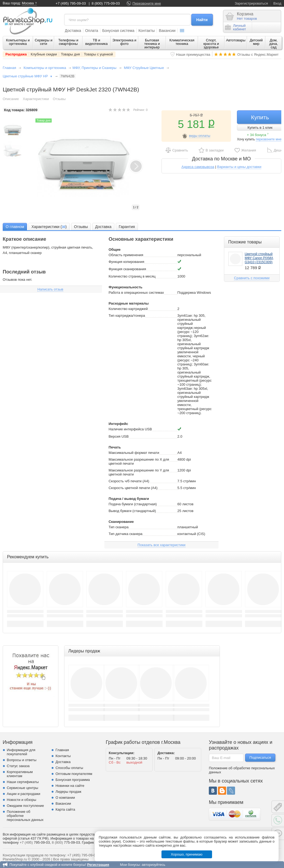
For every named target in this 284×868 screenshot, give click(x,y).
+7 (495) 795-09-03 (71, 3)
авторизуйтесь (153, 865)
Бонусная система (118, 31)
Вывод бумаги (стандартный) (132, 511)
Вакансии (167, 31)
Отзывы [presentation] (81, 227)
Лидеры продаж (68, 792)
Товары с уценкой (98, 54)
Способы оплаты (69, 768)
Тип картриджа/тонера (127, 316)
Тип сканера (118, 527)
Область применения (126, 255)
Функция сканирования (127, 269)
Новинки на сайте (70, 786)
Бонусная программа (73, 780)
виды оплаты (200, 136)
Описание (11, 99)
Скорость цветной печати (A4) (133, 488)
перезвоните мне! (269, 139)
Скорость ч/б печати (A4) (129, 481)
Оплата (92, 31)
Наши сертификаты (23, 782)
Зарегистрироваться (251, 3)
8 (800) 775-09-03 (106, 3)
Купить (260, 117)
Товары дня (70, 54)
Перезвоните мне (147, 3)
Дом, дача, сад (274, 44)
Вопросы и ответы (22, 760)
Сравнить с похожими (252, 278)
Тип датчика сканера (125, 534)
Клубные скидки (44, 54)
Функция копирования (126, 262)
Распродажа (16, 54)
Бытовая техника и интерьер (152, 44)
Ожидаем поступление (25, 806)
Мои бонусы (130, 865)
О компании (65, 798)
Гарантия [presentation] (127, 227)
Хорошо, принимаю (187, 854)
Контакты (147, 31)
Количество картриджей (128, 309)
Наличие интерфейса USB (130, 429)
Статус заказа (18, 766)
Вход (277, 3)
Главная (9, 68)
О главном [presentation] (15, 227)
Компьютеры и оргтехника (18, 42)
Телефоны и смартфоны (68, 42)
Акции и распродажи (24, 794)
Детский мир (256, 42)
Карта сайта (65, 809)
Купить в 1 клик (260, 128)
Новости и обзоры (22, 800)
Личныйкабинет (236, 27)
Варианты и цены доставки (239, 167)
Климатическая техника (182, 42)
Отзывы (59, 99)
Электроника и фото (125, 42)
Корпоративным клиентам (20, 774)
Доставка (73, 31)
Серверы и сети (43, 42)
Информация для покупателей (21, 752)
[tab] (15, 227)
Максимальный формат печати (134, 453)
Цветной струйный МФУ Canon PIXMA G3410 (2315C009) (259, 258)
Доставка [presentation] (103, 227)
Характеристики (36, 99)
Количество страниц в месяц (132, 276)
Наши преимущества (193, 55)
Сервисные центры (22, 788)
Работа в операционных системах (136, 293)
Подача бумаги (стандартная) (133, 504)
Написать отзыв (50, 289)
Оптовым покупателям (74, 774)
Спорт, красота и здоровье (211, 44)
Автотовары (236, 40)
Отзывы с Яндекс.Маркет (258, 55)
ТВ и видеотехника (96, 42)
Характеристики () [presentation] (49, 227)
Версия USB (118, 436)
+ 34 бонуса (258, 135)
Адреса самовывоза (198, 167)
